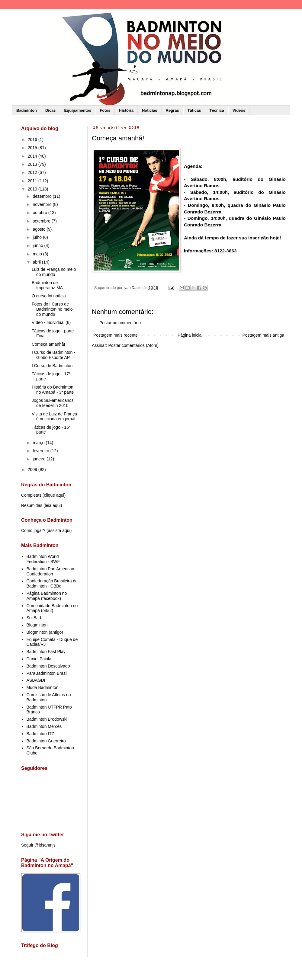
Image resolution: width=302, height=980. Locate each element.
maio (38, 254)
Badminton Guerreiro (46, 741)
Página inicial (190, 335)
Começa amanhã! (48, 344)
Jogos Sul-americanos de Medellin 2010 (53, 403)
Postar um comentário (120, 323)
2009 (33, 469)
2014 (33, 156)
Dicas (51, 110)
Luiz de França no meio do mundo (54, 272)
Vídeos (239, 110)
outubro (40, 213)
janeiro (40, 459)
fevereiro (41, 451)
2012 (33, 172)
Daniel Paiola (39, 659)
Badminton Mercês (44, 726)
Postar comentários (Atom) (133, 345)
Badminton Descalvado (48, 666)
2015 (33, 148)
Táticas (194, 110)
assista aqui (59, 530)
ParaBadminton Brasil (47, 673)
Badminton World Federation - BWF (43, 559)
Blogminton (37, 625)
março (39, 443)
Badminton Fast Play (46, 652)
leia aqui (53, 505)
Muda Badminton (43, 687)
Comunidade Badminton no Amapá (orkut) (52, 608)
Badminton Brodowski (47, 719)
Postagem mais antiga (263, 335)
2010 (33, 189)
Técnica (217, 110)
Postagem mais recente (116, 335)
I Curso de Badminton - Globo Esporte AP (53, 355)
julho (38, 237)
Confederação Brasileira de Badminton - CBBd (52, 583)
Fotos (105, 110)
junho (38, 245)
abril (37, 262)
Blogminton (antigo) (45, 632)
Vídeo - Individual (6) (51, 322)
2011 (33, 181)
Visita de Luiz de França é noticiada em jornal (54, 416)
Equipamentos (78, 110)
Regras (172, 110)
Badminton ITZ (40, 734)
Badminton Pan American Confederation (50, 571)
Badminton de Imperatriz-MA (47, 285)
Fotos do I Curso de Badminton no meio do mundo (52, 309)
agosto (40, 229)
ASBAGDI (36, 680)
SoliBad (34, 618)
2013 (33, 164)
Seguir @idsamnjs (38, 845)
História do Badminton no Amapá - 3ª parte (53, 390)
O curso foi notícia (49, 296)
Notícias (150, 110)
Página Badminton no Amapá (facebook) (47, 596)
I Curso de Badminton (52, 366)
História (126, 110)
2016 (33, 139)
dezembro (43, 196)
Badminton (27, 110)
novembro (43, 204)
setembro (42, 221)
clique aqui (54, 495)
